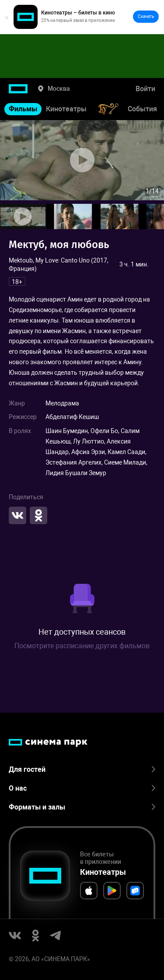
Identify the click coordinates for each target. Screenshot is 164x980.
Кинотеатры (66, 109)
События (142, 109)
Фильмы (23, 109)
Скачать (146, 16)
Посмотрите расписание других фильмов (82, 646)
